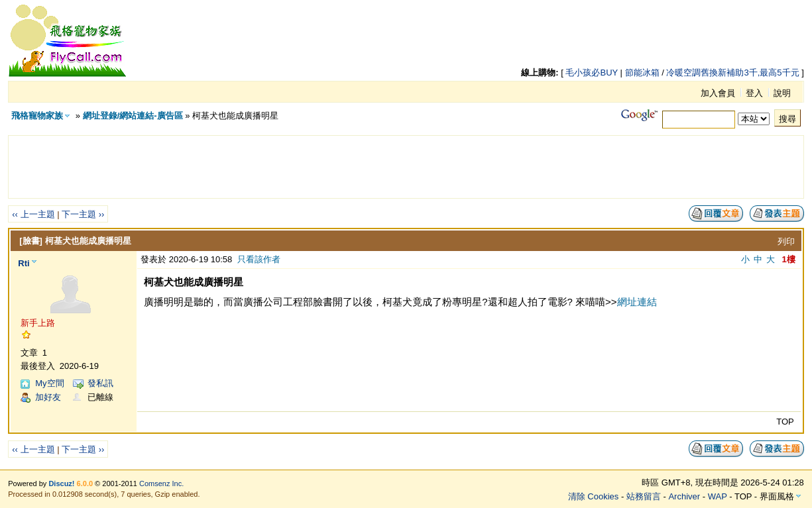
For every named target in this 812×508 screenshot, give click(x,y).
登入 (754, 93)
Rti (24, 263)
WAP (718, 496)
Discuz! (61, 483)
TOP (785, 422)
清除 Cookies (594, 496)
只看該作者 (259, 259)
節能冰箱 (642, 73)
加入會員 (718, 93)
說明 (782, 93)
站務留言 (644, 496)
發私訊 (100, 383)
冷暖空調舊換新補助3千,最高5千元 (732, 73)
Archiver (684, 496)
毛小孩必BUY (592, 73)
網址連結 (637, 302)
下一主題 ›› (83, 214)
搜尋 (787, 119)
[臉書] (31, 241)
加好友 (48, 397)
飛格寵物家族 (37, 116)
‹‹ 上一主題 (33, 214)
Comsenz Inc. (161, 483)
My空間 (49, 383)
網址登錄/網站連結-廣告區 (133, 116)
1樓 (789, 259)
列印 (786, 241)
